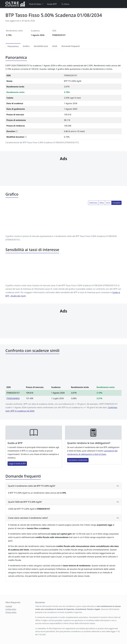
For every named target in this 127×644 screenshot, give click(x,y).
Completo (116, 203)
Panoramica (13, 46)
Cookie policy (11, 609)
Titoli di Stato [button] (35, 4)
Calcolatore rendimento (78, 460)
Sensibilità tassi (41, 46)
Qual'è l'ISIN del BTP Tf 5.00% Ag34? (25, 502)
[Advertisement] (63, 169)
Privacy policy (11, 612)
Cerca (65, 4)
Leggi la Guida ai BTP (17, 463)
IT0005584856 (13, 398)
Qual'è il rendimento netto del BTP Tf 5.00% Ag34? (32, 486)
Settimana (93, 203)
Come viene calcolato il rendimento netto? (28, 518)
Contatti (9, 606)
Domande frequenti (71, 46)
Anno (108, 203)
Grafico (26, 46)
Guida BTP (52, 4)
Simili (55, 46)
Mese (102, 203)
